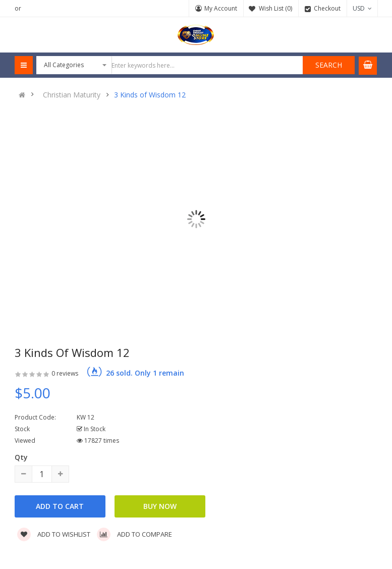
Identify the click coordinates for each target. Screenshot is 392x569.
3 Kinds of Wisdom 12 (150, 95)
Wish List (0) (275, 8)
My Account (221, 8)
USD (362, 8)
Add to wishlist (54, 534)
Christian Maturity (72, 95)
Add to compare (134, 534)
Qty (21, 457)
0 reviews (65, 373)
